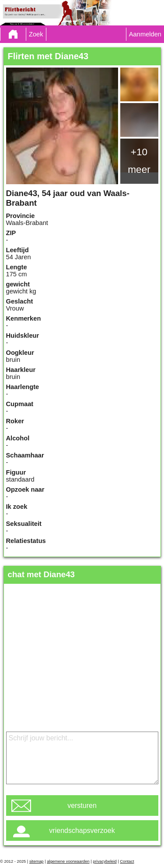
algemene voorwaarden (68, 861)
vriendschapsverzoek (82, 830)
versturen (82, 805)
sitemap (37, 861)
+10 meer (139, 161)
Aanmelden (145, 34)
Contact (127, 861)
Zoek (36, 34)
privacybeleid (105, 861)
